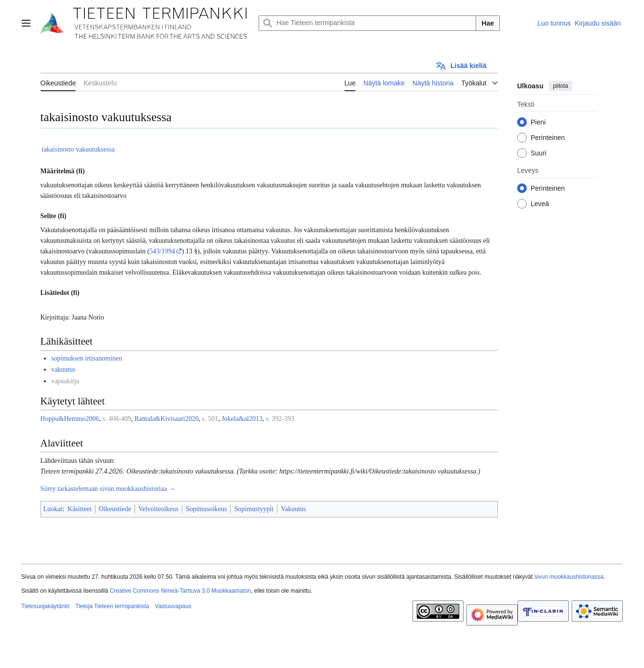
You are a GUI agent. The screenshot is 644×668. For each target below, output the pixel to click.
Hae (488, 23)
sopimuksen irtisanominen (87, 358)
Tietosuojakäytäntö (45, 606)
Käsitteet (80, 509)
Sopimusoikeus (206, 509)
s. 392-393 (280, 419)
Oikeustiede (115, 509)
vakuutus (63, 369)
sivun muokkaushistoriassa (569, 577)
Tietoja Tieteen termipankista (112, 606)
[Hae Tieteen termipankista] (367, 23)
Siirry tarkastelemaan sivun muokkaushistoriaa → (108, 489)
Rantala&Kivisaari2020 (167, 419)
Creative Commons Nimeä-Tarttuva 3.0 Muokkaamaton (180, 591)
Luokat (53, 509)
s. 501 (210, 419)
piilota (560, 86)
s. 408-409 (117, 419)
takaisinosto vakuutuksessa (78, 149)
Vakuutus (293, 509)
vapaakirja (65, 381)
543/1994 (162, 251)
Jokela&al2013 (242, 419)
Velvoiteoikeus (158, 509)
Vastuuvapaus (173, 606)
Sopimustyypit (254, 509)
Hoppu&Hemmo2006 (70, 419)
